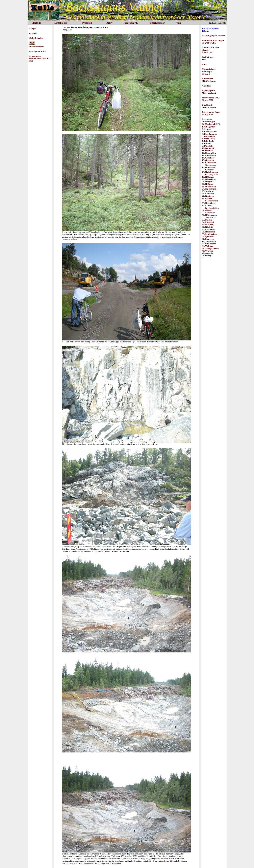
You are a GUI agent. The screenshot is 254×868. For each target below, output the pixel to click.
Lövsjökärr (208, 211)
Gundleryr (209, 168)
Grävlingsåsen (210, 173)
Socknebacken (210, 199)
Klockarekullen (210, 207)
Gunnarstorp (209, 164)
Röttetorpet (209, 216)
